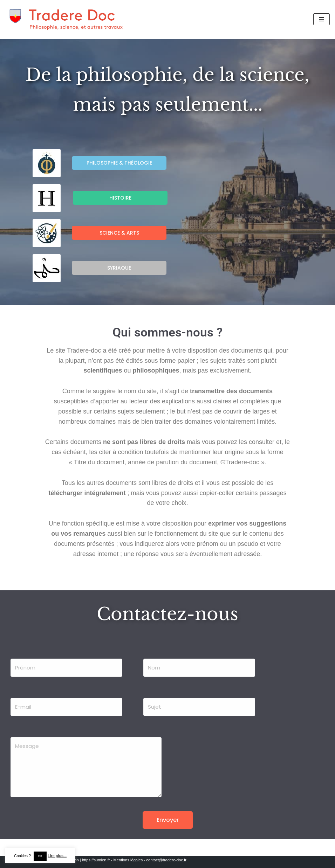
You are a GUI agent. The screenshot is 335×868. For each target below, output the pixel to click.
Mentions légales (128, 860)
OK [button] (40, 856)
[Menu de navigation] (322, 19)
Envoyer (168, 820)
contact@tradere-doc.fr (166, 860)
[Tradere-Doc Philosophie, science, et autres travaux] (67, 19)
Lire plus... (57, 856)
